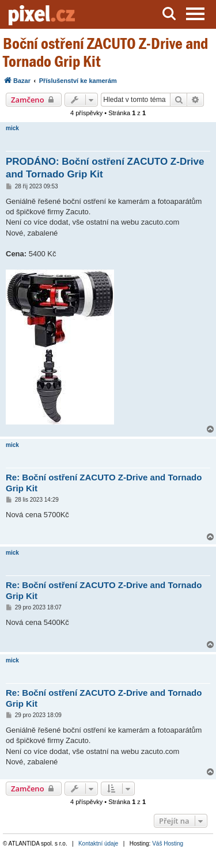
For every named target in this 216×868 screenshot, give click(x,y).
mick (12, 128)
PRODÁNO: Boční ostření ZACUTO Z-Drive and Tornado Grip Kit (105, 168)
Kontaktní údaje (98, 844)
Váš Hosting (168, 844)
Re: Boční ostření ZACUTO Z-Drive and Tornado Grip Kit (104, 483)
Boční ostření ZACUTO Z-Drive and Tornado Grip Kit (105, 52)
